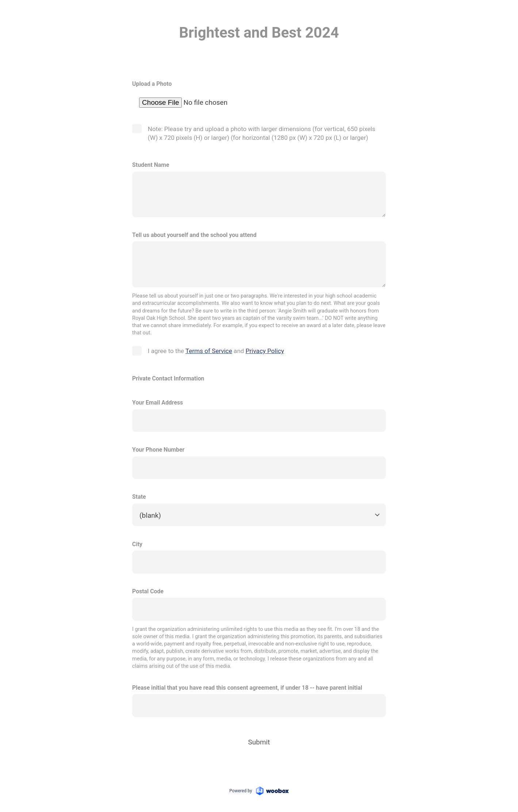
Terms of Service (209, 351)
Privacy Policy (265, 351)
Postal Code (148, 591)
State (139, 497)
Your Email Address (158, 403)
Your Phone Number (158, 450)
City (137, 544)
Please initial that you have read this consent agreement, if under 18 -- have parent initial (247, 688)
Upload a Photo (152, 84)
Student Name (151, 165)
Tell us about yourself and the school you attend (194, 235)
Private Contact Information (168, 378)
